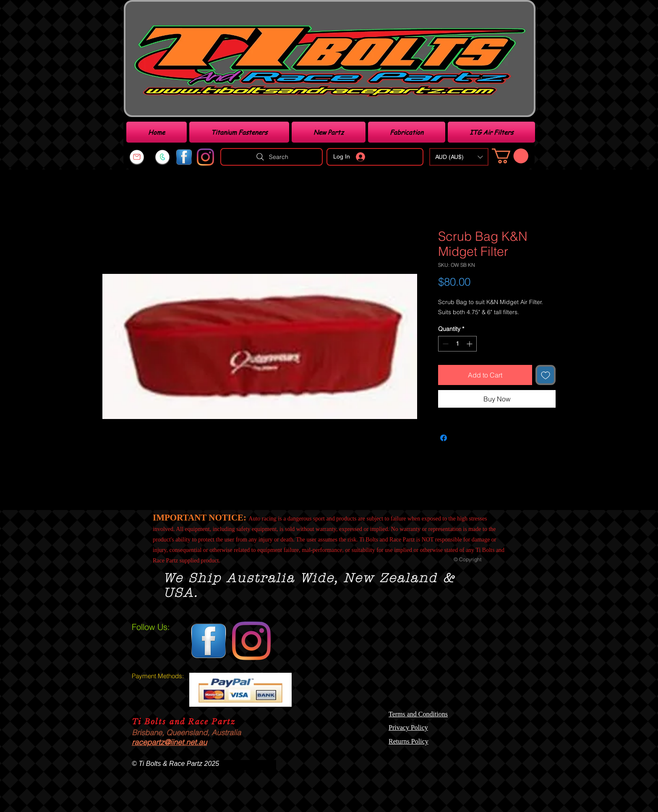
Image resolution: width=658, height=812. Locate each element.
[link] (510, 156)
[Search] (272, 157)
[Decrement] (445, 344)
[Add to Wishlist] (546, 375)
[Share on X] (460, 438)
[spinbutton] (457, 344)
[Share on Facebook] (444, 438)
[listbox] (459, 157)
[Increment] (470, 344)
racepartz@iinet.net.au (169, 742)
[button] (459, 157)
